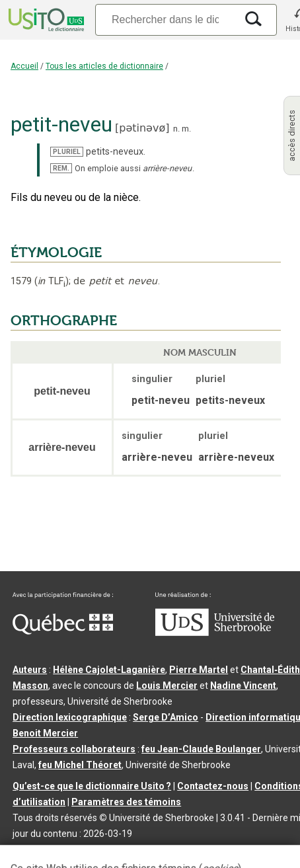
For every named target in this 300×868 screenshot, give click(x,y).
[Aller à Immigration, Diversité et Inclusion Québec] (63, 631)
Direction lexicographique (70, 717)
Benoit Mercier (45, 733)
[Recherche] (165, 20)
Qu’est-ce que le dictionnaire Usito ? (92, 786)
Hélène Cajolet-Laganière (109, 670)
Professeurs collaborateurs (74, 749)
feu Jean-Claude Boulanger (201, 749)
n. (176, 129)
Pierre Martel (199, 670)
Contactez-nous (213, 786)
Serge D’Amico (166, 717)
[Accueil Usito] (45, 20)
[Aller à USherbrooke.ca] (215, 633)
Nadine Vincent (243, 686)
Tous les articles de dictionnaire (104, 66)
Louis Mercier (167, 686)
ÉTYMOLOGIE (56, 253)
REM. (61, 168)
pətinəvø (142, 128)
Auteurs (30, 670)
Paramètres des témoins (126, 802)
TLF (52, 281)
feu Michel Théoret (80, 765)
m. (186, 129)
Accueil (24, 66)
